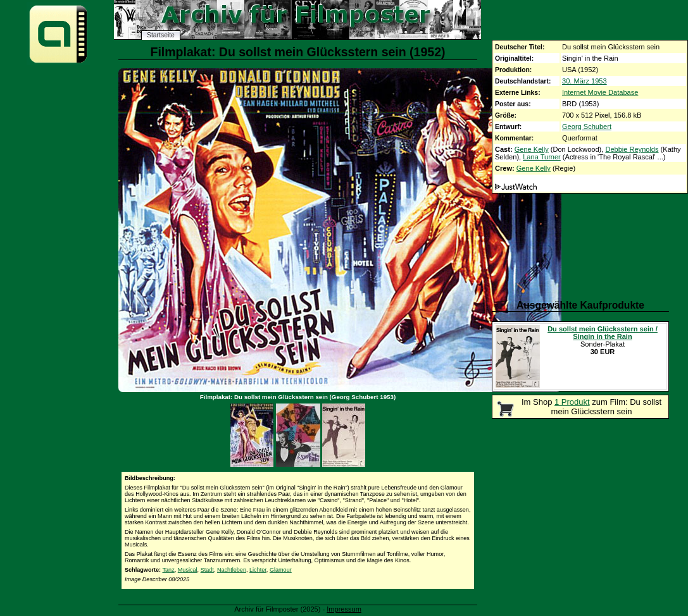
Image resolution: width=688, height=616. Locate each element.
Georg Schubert (587, 126)
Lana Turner (542, 157)
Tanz (168, 570)
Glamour (281, 570)
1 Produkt (572, 402)
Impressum (344, 609)
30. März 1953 (585, 81)
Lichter (258, 570)
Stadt (207, 570)
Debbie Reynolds (632, 149)
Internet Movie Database (600, 92)
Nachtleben (232, 570)
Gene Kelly (532, 149)
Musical (188, 570)
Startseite (161, 35)
